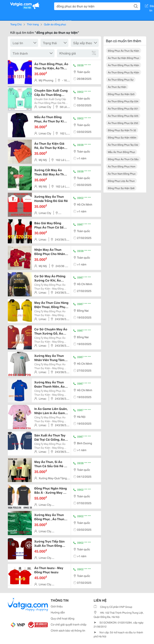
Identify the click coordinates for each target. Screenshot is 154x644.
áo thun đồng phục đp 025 (123, 116)
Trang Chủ (16, 24)
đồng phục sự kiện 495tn (122, 137)
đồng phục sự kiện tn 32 (122, 130)
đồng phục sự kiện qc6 (121, 188)
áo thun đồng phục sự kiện (124, 65)
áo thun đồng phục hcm (122, 166)
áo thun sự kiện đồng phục (124, 58)
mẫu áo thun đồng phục (122, 152)
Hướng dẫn (58, 612)
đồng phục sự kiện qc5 (121, 94)
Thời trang (33, 24)
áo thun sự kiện (117, 87)
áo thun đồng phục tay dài (123, 145)
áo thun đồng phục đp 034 (123, 101)
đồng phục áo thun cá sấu (123, 159)
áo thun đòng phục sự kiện (124, 72)
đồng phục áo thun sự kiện (124, 51)
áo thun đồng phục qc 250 (123, 123)
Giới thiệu (57, 606)
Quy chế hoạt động (63, 618)
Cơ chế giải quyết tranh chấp (69, 624)
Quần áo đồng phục (55, 24)
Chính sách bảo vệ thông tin (68, 630)
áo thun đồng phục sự (121, 79)
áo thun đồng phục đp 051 (123, 108)
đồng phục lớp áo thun (121, 181)
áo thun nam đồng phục (122, 174)
